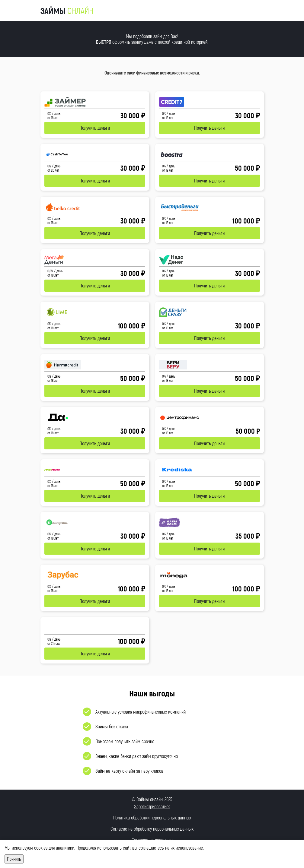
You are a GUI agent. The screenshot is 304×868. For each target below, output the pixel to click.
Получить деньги (95, 128)
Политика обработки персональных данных (152, 817)
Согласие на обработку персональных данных (152, 829)
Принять (14, 859)
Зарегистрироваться (152, 806)
